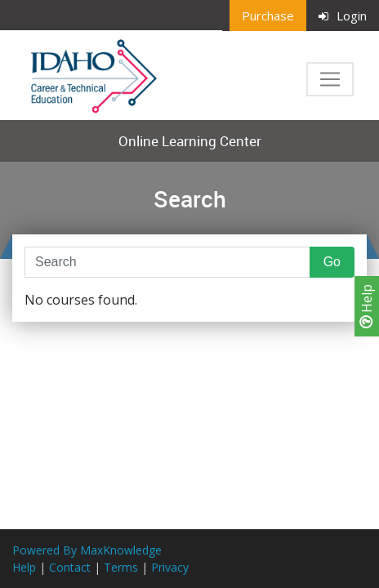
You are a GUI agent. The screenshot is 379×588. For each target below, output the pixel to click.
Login (343, 16)
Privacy (170, 567)
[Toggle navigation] (330, 79)
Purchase (268, 16)
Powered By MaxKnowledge (87, 550)
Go (332, 262)
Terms (121, 567)
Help (367, 306)
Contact (70, 567)
